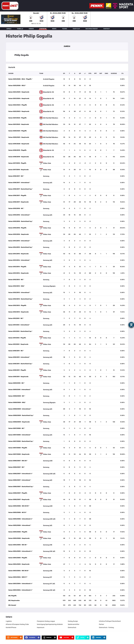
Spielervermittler (74, 624)
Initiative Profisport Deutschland (110, 621)
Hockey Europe (73, 621)
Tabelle (20, 29)
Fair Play (76, 29)
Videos (31, 29)
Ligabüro (9, 621)
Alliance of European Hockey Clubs (17, 624)
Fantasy (107, 29)
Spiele (9, 29)
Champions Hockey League (46, 621)
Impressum (41, 627)
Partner (101, 624)
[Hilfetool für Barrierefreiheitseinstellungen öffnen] (131, 325)
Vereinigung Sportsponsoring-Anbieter (50, 624)
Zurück (67, 46)
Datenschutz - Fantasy (106, 627)
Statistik (43, 29)
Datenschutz (72, 627)
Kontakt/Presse (11, 627)
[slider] (80, 19)
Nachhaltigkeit (92, 29)
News (54, 29)
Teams (65, 29)
